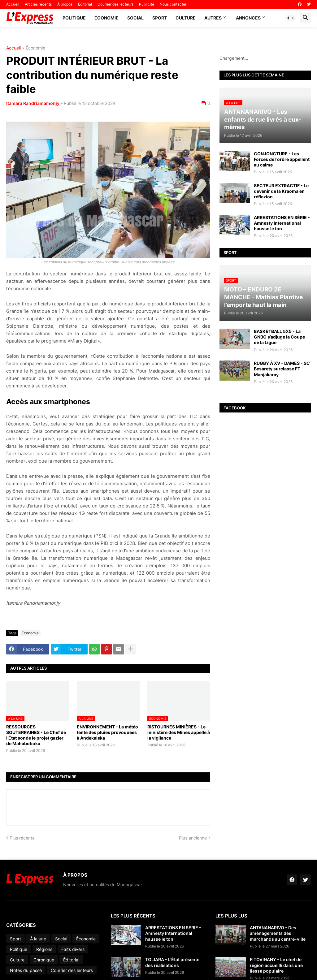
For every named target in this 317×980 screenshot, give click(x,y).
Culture (186, 18)
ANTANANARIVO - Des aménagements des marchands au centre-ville (278, 933)
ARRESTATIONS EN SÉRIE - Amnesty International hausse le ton (282, 223)
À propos (65, 4)
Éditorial (85, 4)
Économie (106, 18)
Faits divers (73, 949)
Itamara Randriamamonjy (33, 103)
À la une (38, 939)
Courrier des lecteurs (115, 4)
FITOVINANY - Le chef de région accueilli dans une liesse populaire (276, 965)
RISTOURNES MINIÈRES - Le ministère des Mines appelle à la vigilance (179, 732)
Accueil (13, 4)
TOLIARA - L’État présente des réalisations (172, 962)
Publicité (147, 4)
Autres (213, 18)
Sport (160, 18)
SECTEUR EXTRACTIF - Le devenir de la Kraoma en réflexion (281, 191)
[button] (290, 18)
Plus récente (22, 838)
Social (135, 18)
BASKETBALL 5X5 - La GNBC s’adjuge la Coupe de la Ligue (279, 337)
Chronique (44, 960)
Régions (44, 949)
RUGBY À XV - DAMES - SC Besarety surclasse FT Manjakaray (282, 369)
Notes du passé (26, 970)
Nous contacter (173, 4)
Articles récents (38, 4)
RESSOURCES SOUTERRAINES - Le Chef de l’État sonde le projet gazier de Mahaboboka (36, 735)
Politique (74, 18)
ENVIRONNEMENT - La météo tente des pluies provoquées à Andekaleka (107, 732)
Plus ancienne (193, 838)
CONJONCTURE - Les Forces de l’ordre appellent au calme (282, 159)
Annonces (248, 18)
